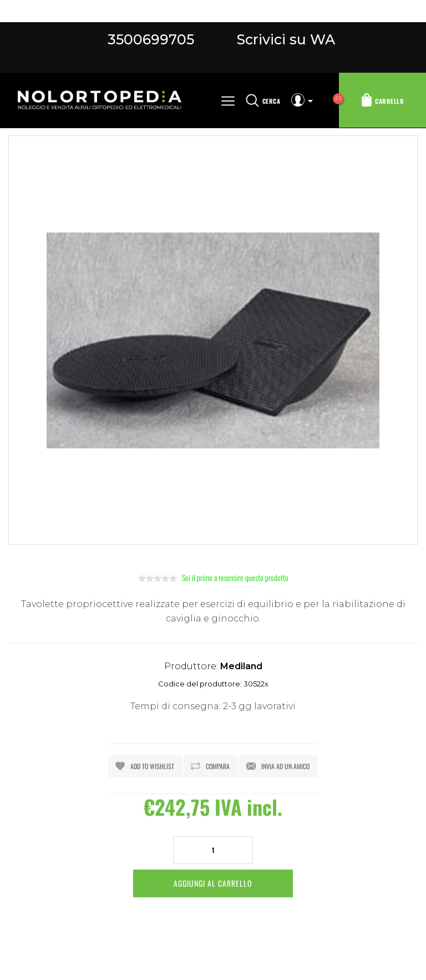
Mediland (241, 666)
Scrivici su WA (284, 39)
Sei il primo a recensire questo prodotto (235, 577)
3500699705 (151, 39)
